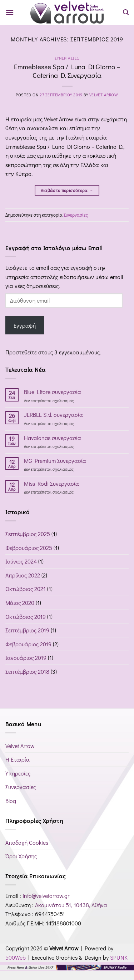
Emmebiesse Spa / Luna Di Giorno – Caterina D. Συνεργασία (67, 71)
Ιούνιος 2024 (21, 561)
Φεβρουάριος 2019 (28, 644)
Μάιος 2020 (20, 603)
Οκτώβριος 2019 (26, 617)
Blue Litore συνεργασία (53, 392)
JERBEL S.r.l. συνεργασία (53, 415)
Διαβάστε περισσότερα (67, 190)
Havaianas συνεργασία (53, 438)
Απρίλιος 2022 (23, 575)
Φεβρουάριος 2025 (29, 548)
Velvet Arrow (104, 95)
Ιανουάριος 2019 (26, 658)
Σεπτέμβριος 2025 (28, 534)
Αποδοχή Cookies (27, 842)
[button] (10, 12)
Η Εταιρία (18, 759)
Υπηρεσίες (18, 773)
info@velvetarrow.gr (46, 896)
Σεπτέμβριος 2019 (27, 630)
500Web (16, 957)
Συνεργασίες (67, 58)
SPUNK (119, 957)
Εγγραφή (25, 325)
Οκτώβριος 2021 (26, 589)
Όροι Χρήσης (21, 856)
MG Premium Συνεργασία (55, 461)
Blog (11, 801)
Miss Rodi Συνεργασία (51, 483)
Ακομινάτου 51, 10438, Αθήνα (71, 905)
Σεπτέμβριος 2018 (27, 671)
